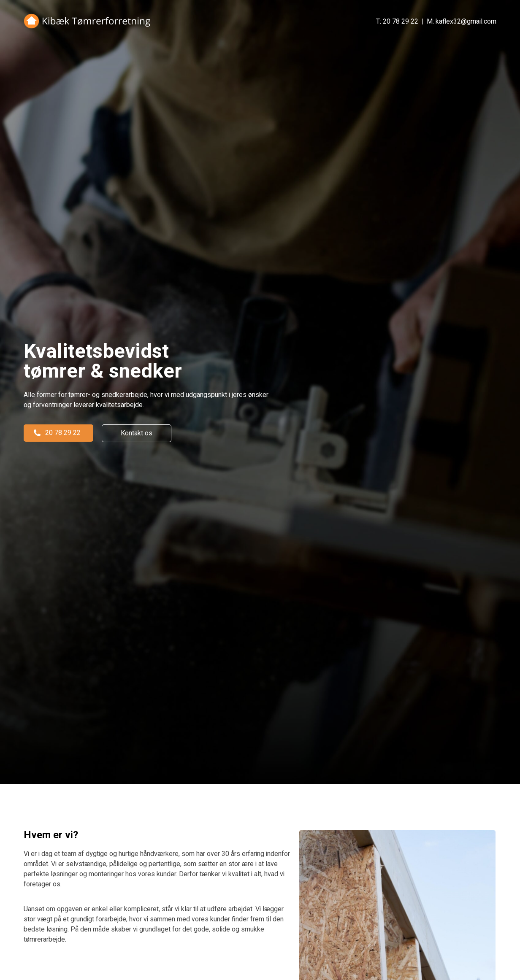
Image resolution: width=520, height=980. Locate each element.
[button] (58, 433)
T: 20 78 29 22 (397, 22)
